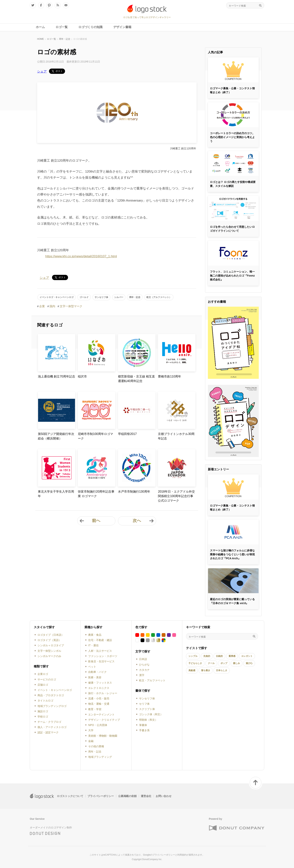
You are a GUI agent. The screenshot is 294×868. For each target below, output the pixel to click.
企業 (42, 306)
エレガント (247, 656)
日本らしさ (222, 670)
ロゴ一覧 (51, 39)
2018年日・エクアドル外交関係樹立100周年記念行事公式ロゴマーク (176, 496)
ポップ (224, 663)
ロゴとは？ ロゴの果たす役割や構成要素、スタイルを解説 (233, 184)
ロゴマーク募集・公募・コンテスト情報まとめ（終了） (232, 90)
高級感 (192, 670)
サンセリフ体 (101, 297)
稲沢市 (82, 376)
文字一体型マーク (71, 306)
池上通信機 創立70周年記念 (57, 376)
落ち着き (206, 670)
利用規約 (182, 855)
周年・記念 (65, 39)
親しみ (237, 663)
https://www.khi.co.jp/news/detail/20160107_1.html (81, 256)
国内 (52, 306)
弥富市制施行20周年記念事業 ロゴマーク (96, 494)
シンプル (193, 656)
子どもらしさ (195, 663)
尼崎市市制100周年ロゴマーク (95, 436)
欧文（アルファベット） (159, 297)
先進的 (207, 656)
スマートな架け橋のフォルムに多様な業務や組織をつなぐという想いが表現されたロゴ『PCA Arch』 (232, 554)
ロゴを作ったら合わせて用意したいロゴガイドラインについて (232, 229)
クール (211, 663)
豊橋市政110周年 (170, 376)
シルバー (119, 297)
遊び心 (249, 663)
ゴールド (84, 297)
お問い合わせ (164, 796)
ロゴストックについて (70, 796)
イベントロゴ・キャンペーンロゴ (57, 297)
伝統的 (219, 656)
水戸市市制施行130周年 (134, 492)
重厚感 (232, 656)
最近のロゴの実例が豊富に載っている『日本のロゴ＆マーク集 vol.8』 (232, 601)
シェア (42, 71)
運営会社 (146, 796)
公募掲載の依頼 (127, 796)
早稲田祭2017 (127, 434)
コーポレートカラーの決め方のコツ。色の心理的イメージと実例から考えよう (232, 137)
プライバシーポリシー (101, 796)
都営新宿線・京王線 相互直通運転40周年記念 (136, 379)
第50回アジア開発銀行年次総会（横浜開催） (56, 436)
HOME (41, 39)
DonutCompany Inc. (152, 859)
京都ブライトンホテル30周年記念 (176, 436)
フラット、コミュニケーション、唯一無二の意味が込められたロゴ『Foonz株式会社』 (232, 276)
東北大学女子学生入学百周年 (56, 494)
